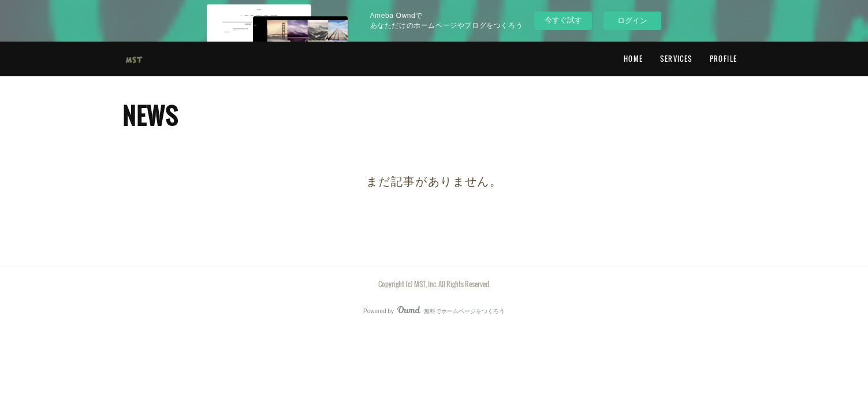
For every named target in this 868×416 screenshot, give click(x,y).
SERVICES (676, 59)
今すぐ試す (563, 20)
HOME (634, 59)
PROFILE (724, 59)
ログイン (632, 21)
